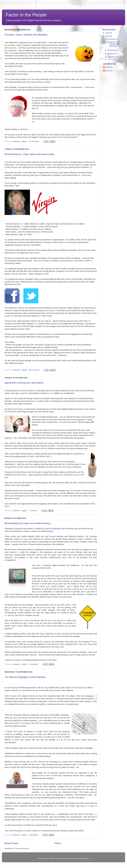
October (111, 54)
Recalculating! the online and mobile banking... (28, 523)
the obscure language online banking (57, 529)
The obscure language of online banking (25, 677)
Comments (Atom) (22, 848)
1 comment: (33, 510)
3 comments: (34, 835)
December (112, 39)
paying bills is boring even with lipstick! (24, 383)
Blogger (86, 858)
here (81, 391)
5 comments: (34, 664)
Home (58, 843)
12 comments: (34, 141)
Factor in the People (26, 15)
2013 (108, 33)
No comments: (34, 370)
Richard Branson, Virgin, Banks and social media (29, 154)
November (112, 50)
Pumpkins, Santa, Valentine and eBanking (26, 35)
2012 (108, 36)
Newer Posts (11, 843)
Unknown (17, 141)
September (112, 57)
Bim (71, 858)
